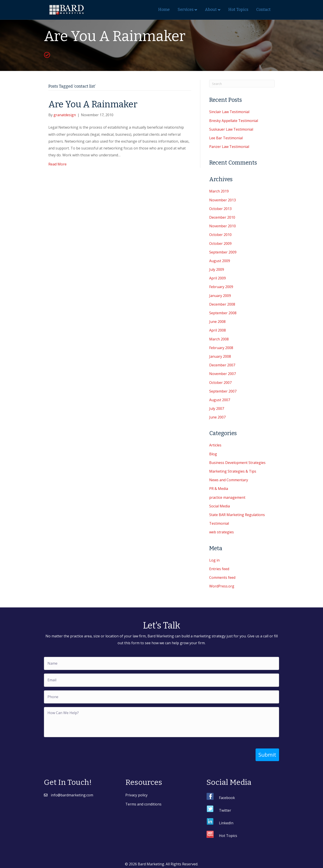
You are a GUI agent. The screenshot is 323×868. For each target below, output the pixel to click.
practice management (227, 497)
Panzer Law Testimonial (229, 147)
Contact (263, 10)
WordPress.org (222, 586)
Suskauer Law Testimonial (231, 129)
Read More (57, 164)
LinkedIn (226, 821)
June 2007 (217, 417)
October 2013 (220, 209)
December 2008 (222, 304)
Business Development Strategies (237, 463)
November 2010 (223, 226)
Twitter (225, 808)
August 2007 (220, 400)
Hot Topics (238, 10)
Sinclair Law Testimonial (229, 112)
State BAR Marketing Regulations (237, 515)
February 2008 (221, 348)
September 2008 (223, 313)
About (211, 10)
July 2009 (217, 269)
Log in (214, 560)
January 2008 (220, 356)
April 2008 (218, 330)
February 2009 (221, 287)
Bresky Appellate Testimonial (234, 121)
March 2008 (219, 339)
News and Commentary (229, 480)
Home (164, 10)
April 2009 (218, 278)
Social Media (220, 506)
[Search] (242, 84)
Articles (215, 445)
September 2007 (223, 391)
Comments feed (222, 577)
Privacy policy (136, 793)
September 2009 (223, 252)
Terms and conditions (143, 802)
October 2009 (220, 244)
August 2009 (220, 261)
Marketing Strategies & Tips (233, 471)
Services (186, 10)
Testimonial (219, 523)
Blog (213, 454)
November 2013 (223, 200)
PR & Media (219, 489)
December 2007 (222, 365)
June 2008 (217, 322)
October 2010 (220, 235)
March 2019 (219, 191)
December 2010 (222, 217)
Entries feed (219, 569)
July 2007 (217, 408)
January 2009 (220, 296)
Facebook (227, 796)
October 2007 (220, 383)
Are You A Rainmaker (93, 104)
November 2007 (223, 374)
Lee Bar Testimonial (226, 138)
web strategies (222, 532)
